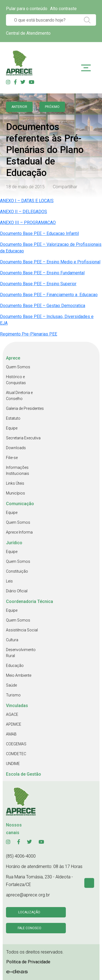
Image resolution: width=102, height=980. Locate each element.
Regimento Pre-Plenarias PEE (29, 334)
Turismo (13, 695)
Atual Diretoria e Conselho (19, 396)
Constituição (17, 571)
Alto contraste (63, 9)
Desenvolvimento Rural (21, 653)
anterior (19, 107)
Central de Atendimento (28, 33)
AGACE (12, 714)
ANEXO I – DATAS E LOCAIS (27, 201)
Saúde (11, 685)
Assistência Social (22, 630)
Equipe (12, 428)
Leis (9, 581)
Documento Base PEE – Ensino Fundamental (42, 273)
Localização (29, 912)
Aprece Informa (19, 532)
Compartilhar (65, 187)
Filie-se (12, 458)
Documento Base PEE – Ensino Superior (38, 284)
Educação (15, 666)
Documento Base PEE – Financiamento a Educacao (49, 295)
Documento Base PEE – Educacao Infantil (39, 233)
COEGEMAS (16, 744)
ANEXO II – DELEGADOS (24, 212)
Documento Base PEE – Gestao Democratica (43, 306)
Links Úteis (15, 483)
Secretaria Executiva (23, 438)
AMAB (11, 734)
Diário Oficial (17, 591)
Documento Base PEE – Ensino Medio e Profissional (50, 262)
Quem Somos (18, 367)
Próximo (52, 107)
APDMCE (14, 724)
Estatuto (13, 418)
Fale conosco (30, 928)
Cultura (12, 640)
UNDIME (13, 764)
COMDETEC (16, 754)
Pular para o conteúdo (27, 9)
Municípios (16, 493)
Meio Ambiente (19, 675)
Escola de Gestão (24, 774)
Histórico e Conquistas (16, 380)
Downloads (16, 448)
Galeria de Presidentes (25, 408)
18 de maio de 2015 (25, 187)
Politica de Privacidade (28, 962)
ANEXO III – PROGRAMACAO (28, 223)
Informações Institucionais (18, 470)
